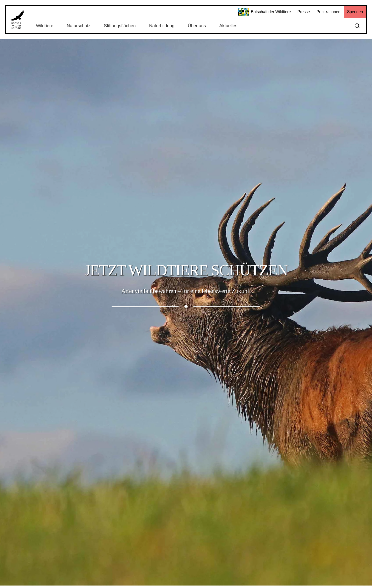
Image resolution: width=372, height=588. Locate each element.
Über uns (197, 26)
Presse (304, 12)
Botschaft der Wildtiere (264, 12)
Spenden (355, 12)
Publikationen (328, 12)
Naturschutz (79, 26)
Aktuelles (228, 26)
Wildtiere (45, 26)
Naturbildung (162, 26)
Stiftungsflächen (120, 26)
